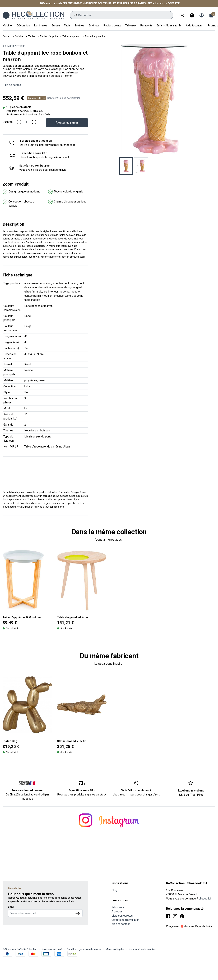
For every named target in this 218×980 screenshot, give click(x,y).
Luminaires (41, 25)
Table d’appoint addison (72, 617)
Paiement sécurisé (52, 949)
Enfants (161, 25)
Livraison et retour (122, 916)
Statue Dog (10, 741)
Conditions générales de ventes (84, 949)
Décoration (23, 25)
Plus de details (12, 85)
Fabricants (118, 907)
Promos (213, 25)
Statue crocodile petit (71, 741)
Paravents (146, 25)
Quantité (8, 122)
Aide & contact (195, 25)
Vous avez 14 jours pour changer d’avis (136, 795)
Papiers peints (112, 25)
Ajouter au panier (67, 123)
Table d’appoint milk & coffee (22, 617)
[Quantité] (26, 122)
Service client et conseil (36, 141)
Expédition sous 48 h (34, 153)
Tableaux (131, 25)
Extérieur (94, 25)
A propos (117, 911)
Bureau (56, 25)
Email (11, 907)
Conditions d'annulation (125, 920)
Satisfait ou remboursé (34, 166)
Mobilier (8, 25)
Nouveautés (174, 25)
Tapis (67, 25)
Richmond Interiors (14, 46)
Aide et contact (121, 924)
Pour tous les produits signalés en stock (82, 795)
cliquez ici (205, 899)
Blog (182, 15)
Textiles (80, 25)
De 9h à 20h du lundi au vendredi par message (27, 797)
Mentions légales (115, 949)
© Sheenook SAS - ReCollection (20, 949)
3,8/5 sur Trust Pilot (191, 795)
